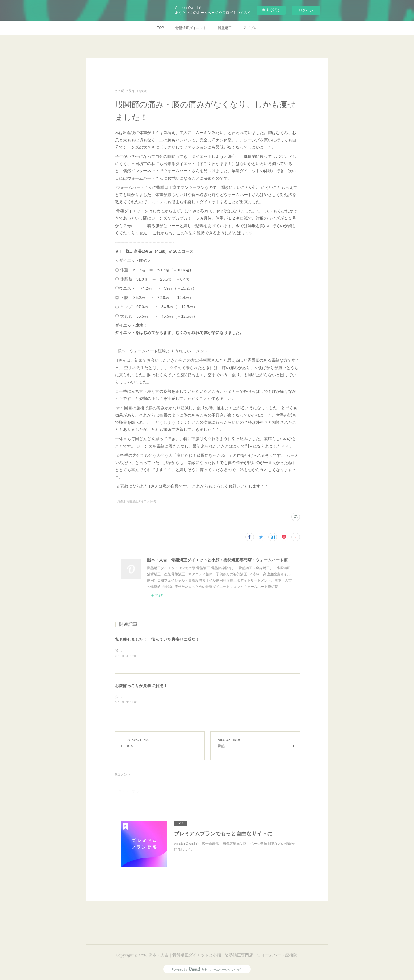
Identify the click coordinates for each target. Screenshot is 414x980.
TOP (160, 28)
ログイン (306, 10)
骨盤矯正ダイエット (191, 28)
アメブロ (250, 28)
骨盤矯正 (225, 28)
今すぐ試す (271, 10)
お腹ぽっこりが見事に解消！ (141, 686)
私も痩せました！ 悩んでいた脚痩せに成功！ (157, 639)
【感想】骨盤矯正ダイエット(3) (135, 501)
